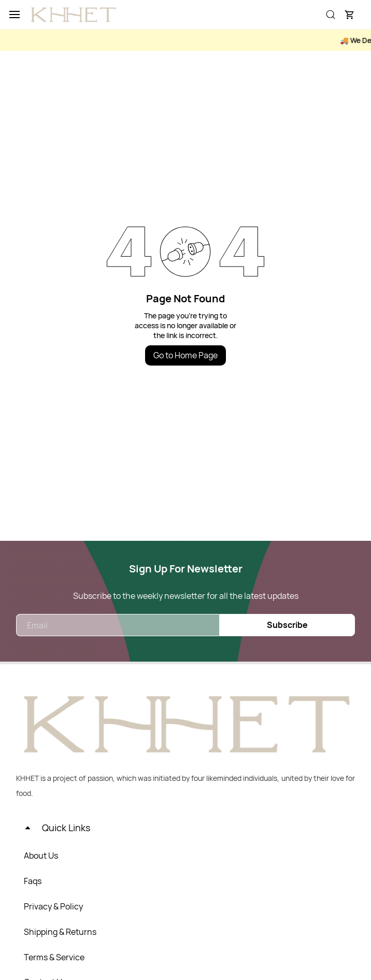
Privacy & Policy (53, 906)
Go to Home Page (186, 355)
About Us (41, 856)
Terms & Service (54, 957)
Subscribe (287, 625)
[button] (349, 15)
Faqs (33, 881)
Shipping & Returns (60, 932)
